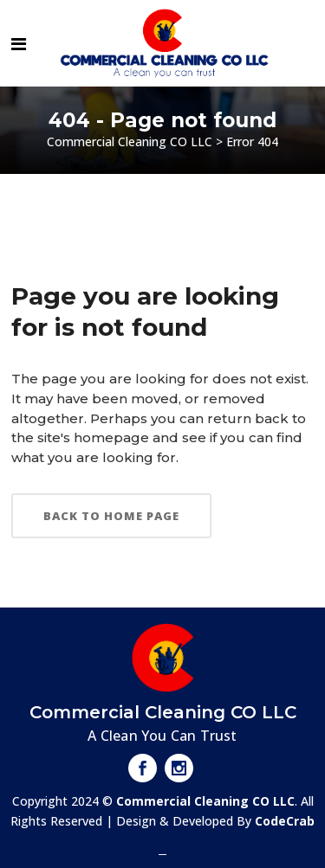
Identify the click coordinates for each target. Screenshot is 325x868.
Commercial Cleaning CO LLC (130, 141)
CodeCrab (285, 821)
